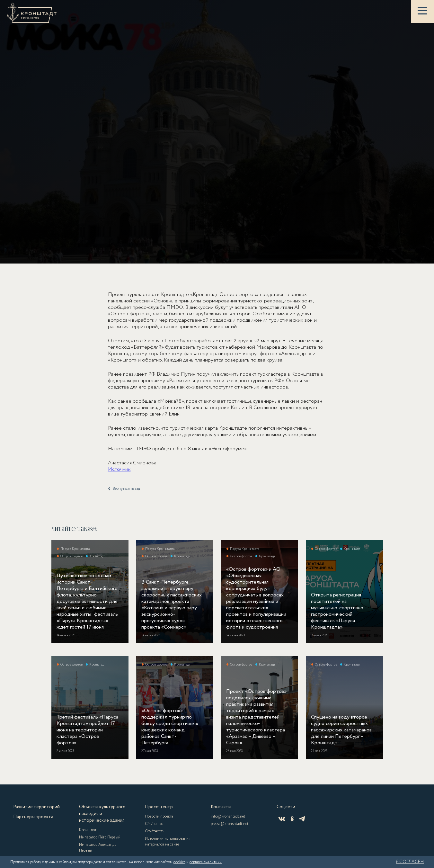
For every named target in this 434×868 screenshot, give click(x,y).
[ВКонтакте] (282, 819)
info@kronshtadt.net (228, 816)
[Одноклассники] (292, 819)
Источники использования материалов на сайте (168, 841)
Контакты (221, 807)
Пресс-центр (159, 807)
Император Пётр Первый (100, 837)
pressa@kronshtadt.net (230, 824)
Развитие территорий (36, 807)
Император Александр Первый (98, 848)
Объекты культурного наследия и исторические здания (102, 814)
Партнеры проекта (33, 817)
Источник (119, 474)
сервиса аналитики (206, 862)
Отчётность (155, 831)
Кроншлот (88, 830)
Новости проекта (159, 816)
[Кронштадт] (32, 13)
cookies (179, 862)
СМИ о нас (154, 824)
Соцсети (286, 807)
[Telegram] (302, 819)
